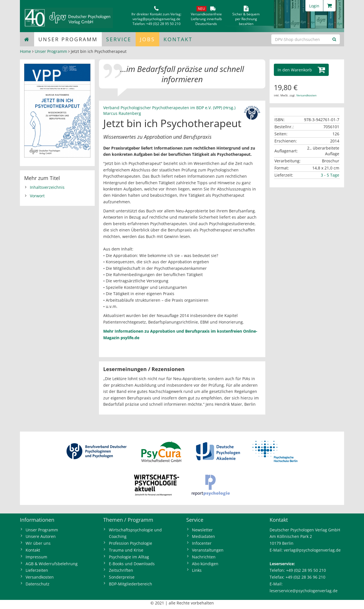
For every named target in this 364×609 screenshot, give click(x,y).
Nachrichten (204, 557)
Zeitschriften (121, 570)
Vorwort (37, 196)
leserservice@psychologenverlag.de (304, 591)
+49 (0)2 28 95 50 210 (163, 24)
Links (197, 570)
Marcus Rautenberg (122, 113)
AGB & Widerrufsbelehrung (52, 564)
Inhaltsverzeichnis (47, 187)
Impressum (36, 557)
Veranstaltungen (208, 550)
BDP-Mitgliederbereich (131, 584)
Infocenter (202, 543)
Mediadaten (203, 536)
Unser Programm (68, 39)
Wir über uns (38, 543)
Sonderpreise (122, 577)
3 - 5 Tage (330, 175)
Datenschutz (38, 584)
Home (25, 51)
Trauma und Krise (126, 550)
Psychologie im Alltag (129, 557)
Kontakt (178, 39)
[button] (301, 70)
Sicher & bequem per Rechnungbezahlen (246, 19)
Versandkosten (306, 95)
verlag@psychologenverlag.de (156, 19)
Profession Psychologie (131, 543)
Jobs (147, 39)
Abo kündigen (205, 564)
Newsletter (202, 530)
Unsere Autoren (41, 536)
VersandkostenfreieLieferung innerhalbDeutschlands (206, 19)
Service (119, 39)
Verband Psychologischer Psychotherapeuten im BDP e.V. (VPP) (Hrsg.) (169, 108)
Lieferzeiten (37, 570)
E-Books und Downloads (132, 564)
